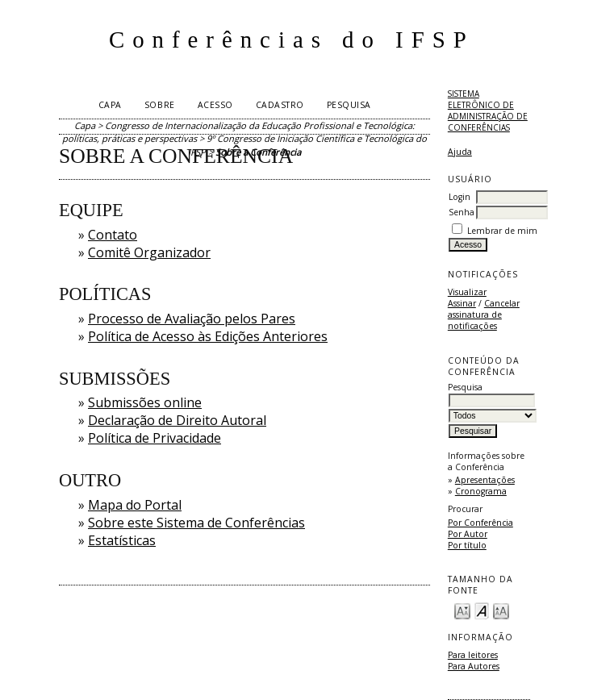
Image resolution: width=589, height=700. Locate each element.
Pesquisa (349, 105)
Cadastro (280, 105)
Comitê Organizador (149, 252)
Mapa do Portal (135, 505)
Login (460, 197)
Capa (110, 105)
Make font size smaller (462, 610)
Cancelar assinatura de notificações (484, 315)
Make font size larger (501, 610)
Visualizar (467, 292)
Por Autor (468, 534)
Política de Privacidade (155, 438)
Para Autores (474, 666)
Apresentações (485, 480)
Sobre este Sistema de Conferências (196, 523)
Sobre (160, 105)
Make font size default (482, 610)
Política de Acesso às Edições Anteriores (208, 336)
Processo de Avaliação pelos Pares (192, 319)
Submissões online (145, 402)
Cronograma (481, 491)
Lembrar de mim (502, 231)
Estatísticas (122, 540)
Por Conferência (480, 523)
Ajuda (460, 152)
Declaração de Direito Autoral (177, 420)
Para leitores (473, 655)
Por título (467, 545)
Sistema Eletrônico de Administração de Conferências (488, 110)
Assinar (462, 303)
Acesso (215, 105)
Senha (462, 212)
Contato (113, 235)
